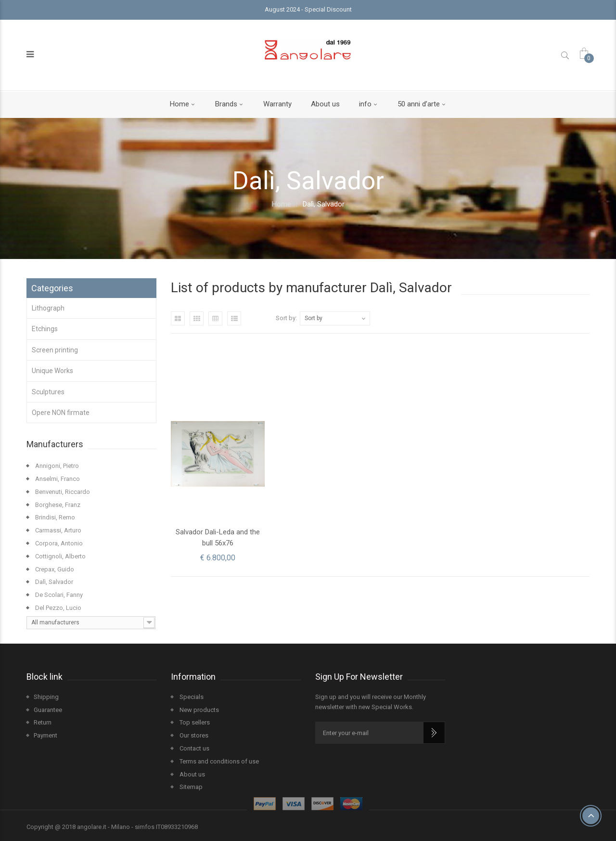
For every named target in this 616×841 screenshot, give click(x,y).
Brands (226, 104)
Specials (191, 697)
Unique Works (52, 371)
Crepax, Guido (54, 569)
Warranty (277, 104)
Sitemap (190, 787)
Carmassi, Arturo (58, 530)
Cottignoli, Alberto (60, 556)
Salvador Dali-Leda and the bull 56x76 (218, 537)
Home (180, 104)
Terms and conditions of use (218, 761)
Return (43, 722)
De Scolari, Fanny (58, 595)
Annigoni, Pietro (56, 466)
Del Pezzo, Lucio (58, 608)
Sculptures (48, 392)
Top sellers (194, 722)
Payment (45, 735)
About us (325, 104)
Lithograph (48, 308)
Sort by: (286, 318)
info (365, 104)
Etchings (45, 329)
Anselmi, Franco (57, 479)
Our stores (193, 735)
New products (199, 710)
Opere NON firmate (61, 413)
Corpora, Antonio (58, 543)
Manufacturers (55, 444)
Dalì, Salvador (53, 582)
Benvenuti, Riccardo (62, 492)
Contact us (194, 748)
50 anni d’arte (419, 104)
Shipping (46, 697)
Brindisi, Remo (54, 517)
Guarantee (48, 710)
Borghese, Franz (57, 505)
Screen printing (55, 350)
